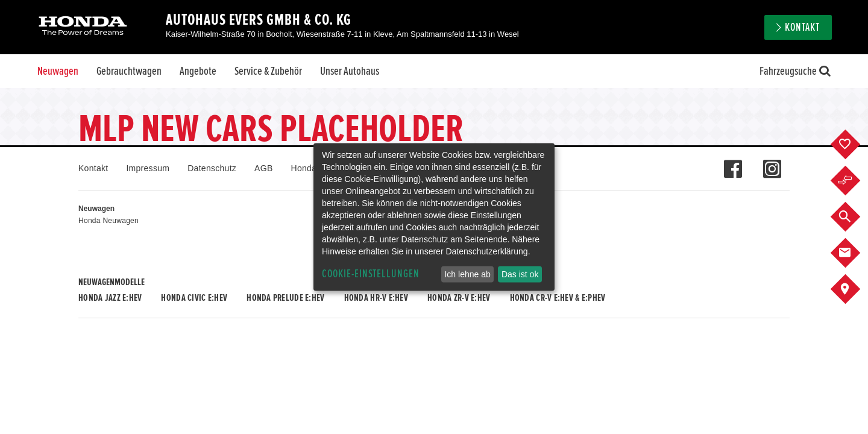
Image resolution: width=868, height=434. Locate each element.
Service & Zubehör (268, 71)
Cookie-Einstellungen (371, 274)
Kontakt (802, 27)
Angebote (198, 71)
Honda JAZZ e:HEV (110, 298)
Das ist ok (520, 274)
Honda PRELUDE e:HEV (285, 298)
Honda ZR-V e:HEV (459, 298)
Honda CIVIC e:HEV (194, 298)
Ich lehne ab (467, 274)
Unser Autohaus (350, 71)
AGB (263, 168)
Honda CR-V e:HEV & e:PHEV (558, 298)
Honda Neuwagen (108, 221)
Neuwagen (58, 71)
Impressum (148, 168)
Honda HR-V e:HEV (376, 298)
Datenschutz (212, 168)
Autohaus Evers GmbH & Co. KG (259, 20)
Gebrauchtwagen (129, 71)
